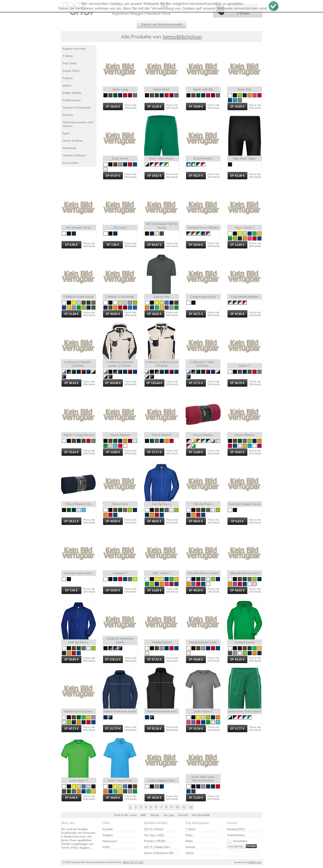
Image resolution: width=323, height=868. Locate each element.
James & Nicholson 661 (159, 853)
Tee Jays (169, 815)
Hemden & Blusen (74, 155)
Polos (189, 835)
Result (155, 815)
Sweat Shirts (71, 71)
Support (108, 835)
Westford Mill (201, 815)
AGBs (106, 847)
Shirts (189, 841)
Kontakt (108, 829)
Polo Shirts (70, 63)
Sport (66, 133)
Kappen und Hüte (74, 49)
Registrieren (120, 14)
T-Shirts (68, 56)
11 (184, 807)
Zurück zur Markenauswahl (162, 24)
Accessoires (70, 163)
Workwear (70, 148)
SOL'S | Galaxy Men (157, 847)
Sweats (190, 847)
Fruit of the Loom (125, 815)
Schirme (68, 115)
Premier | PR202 (155, 841)
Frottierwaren (72, 100)
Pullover (68, 78)
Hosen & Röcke (73, 141)
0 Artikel (243, 13)
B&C (144, 815)
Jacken (67, 85)
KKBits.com (255, 862)
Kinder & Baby (72, 93)
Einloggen (137, 14)
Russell (183, 815)
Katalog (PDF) (236, 829)
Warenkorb (153, 14)
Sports (190, 853)
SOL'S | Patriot (154, 829)
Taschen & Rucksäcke (77, 108)
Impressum (110, 841)
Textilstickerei (236, 835)
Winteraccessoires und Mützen (78, 124)
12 (191, 807)
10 (177, 807)
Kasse (167, 14)
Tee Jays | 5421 (154, 835)
